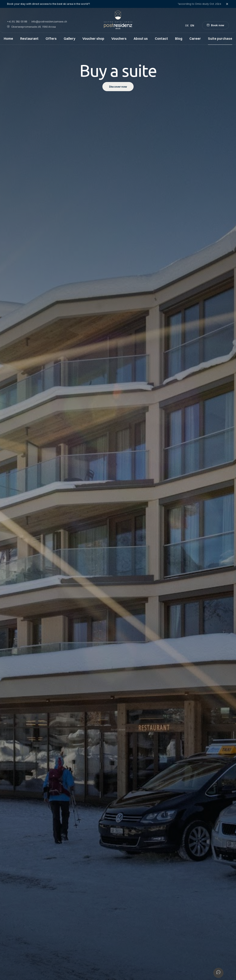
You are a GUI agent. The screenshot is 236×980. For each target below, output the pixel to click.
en (192, 25)
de (187, 25)
